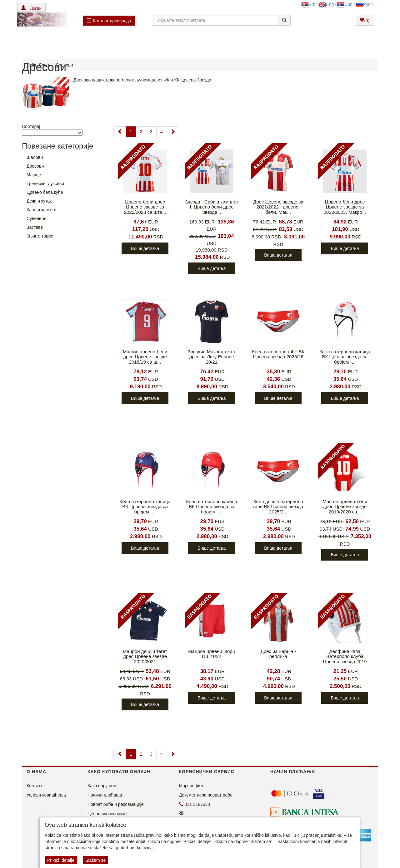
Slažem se (95, 860)
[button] (31, 7)
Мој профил (191, 786)
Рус (363, 4)
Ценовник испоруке (107, 814)
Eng (326, 4)
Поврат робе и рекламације (116, 804)
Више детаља (145, 248)
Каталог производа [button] (109, 21)
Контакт (34, 786)
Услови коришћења (46, 795)
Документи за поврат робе (206, 795)
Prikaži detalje (61, 860)
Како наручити (102, 786)
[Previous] (120, 132)
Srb (308, 4)
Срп (345, 4)
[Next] (173, 132)
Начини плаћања (105, 795)
